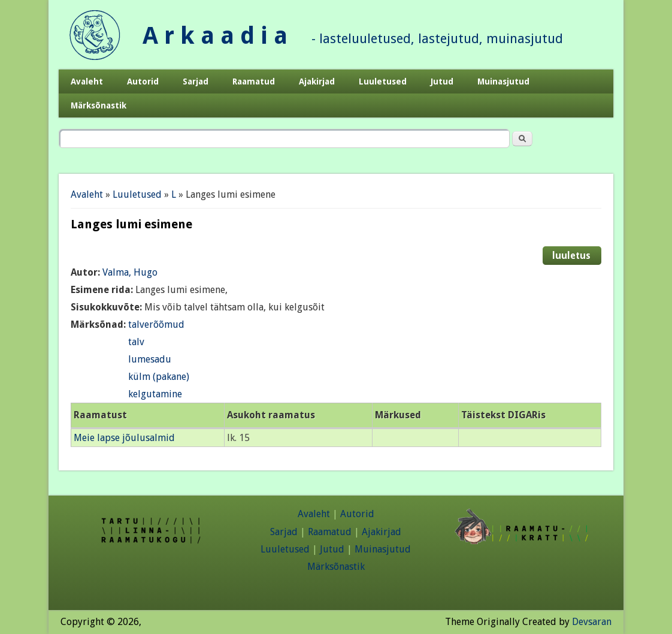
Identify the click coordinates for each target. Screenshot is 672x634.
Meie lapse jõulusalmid (124, 438)
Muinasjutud (503, 81)
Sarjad (196, 81)
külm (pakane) (159, 377)
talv (136, 342)
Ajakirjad (317, 81)
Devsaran (592, 622)
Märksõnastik (99, 105)
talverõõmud (156, 324)
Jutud (442, 81)
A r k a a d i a (215, 36)
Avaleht (87, 81)
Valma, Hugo (130, 272)
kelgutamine (155, 394)
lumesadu (150, 359)
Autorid (143, 81)
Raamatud (254, 81)
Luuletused (383, 81)
